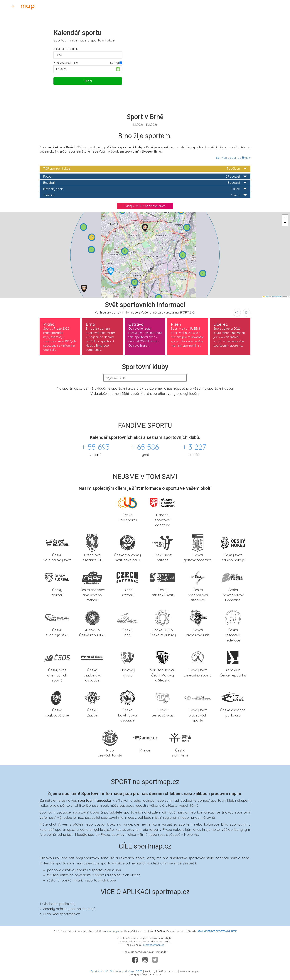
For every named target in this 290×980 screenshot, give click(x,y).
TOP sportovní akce (145, 169)
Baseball (145, 183)
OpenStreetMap (277, 296)
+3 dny (114, 63)
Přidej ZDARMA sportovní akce (145, 206)
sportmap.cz (114, 931)
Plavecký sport (145, 189)
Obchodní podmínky (122, 971)
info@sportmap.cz (153, 945)
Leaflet (266, 296)
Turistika (145, 195)
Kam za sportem (66, 49)
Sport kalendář (99, 971)
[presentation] (237, 313)
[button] (145, 228)
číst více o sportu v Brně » (233, 158)
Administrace (276, 6)
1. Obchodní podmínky (58, 904)
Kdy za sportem (66, 63)
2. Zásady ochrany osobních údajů (68, 909)
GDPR (139, 971)
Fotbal (145, 177)
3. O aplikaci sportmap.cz (60, 914)
